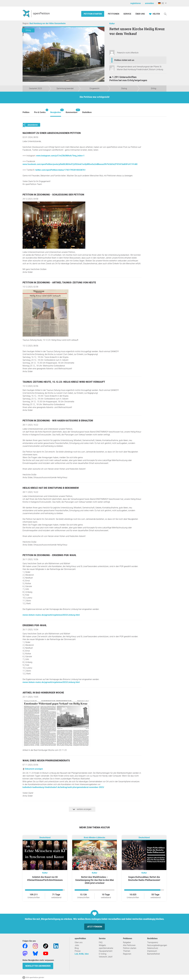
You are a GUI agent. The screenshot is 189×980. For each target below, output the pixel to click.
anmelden (149, 3)
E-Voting (103, 954)
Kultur (112, 24)
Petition (26, 112)
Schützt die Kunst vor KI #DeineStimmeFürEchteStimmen (45, 878)
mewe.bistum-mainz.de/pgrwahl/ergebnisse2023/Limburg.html (51, 615)
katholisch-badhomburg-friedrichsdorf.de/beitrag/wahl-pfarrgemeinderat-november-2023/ (63, 787)
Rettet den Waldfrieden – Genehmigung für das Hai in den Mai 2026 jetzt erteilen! (95, 880)
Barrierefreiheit (154, 954)
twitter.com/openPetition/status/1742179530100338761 (60, 170)
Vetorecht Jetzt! (106, 957)
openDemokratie (106, 948)
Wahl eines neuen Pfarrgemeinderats (46, 761)
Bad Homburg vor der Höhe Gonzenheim (48, 23)
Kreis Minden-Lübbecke (94, 838)
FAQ (101, 942)
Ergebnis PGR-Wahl (35, 625)
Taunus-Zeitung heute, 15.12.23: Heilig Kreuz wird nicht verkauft (64, 382)
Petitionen (114, 14)
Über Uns (140, 14)
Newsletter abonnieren (38, 966)
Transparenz (153, 942)
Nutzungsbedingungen (157, 945)
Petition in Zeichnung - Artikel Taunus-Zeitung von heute (59, 283)
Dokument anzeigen (33, 769)
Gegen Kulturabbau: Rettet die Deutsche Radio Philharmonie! (144, 878)
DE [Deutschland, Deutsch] (161, 3)
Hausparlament (106, 951)
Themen (127, 951)
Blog (77, 948)
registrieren (136, 3)
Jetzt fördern (94, 927)
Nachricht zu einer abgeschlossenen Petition (52, 133)
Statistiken (87, 112)
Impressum (152, 951)
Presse (78, 951)
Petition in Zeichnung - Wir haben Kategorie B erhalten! (58, 421)
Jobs (77, 945)
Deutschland (45, 838)
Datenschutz (153, 948)
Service (127, 14)
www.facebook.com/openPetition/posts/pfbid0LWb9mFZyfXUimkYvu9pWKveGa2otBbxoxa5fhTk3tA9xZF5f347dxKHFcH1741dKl (80, 164)
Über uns (79, 942)
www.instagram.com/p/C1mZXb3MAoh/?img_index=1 (60, 156)
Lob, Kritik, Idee (82, 954)
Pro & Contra (40, 111)
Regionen (127, 954)
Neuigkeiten (56, 111)
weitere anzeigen (82, 809)
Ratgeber (127, 942)
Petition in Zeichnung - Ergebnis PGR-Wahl (49, 555)
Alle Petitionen (129, 945)
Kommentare (72, 111)
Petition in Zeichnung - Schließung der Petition (53, 195)
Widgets (102, 945)
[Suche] (165, 14)
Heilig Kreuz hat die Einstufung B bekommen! (51, 488)
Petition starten (93, 14)
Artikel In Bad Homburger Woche (43, 693)
